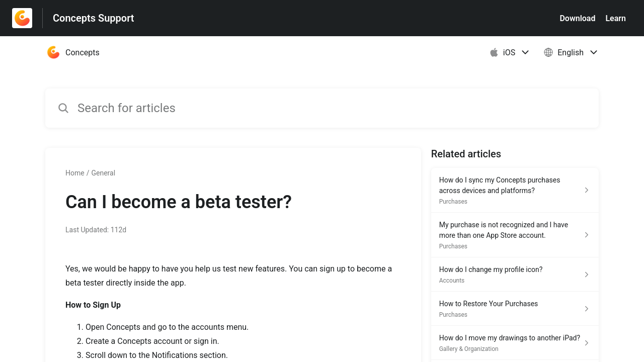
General (103, 173)
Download (577, 18)
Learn (616, 18)
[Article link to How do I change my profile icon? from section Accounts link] (515, 275)
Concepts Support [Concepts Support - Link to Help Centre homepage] (94, 18)
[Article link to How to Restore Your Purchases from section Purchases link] (515, 309)
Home (75, 173)
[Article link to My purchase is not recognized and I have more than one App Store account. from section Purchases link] (515, 235)
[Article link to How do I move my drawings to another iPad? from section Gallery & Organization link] (515, 343)
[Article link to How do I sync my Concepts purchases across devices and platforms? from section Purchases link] (515, 190)
